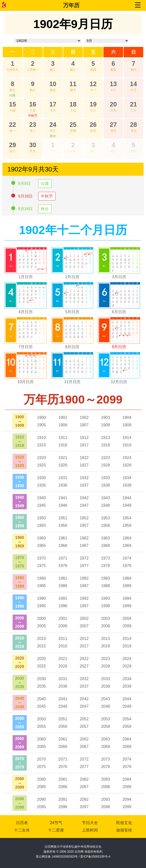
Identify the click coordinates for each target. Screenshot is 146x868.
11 (73, 84)
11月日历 (72, 382)
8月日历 (72, 347)
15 (12, 104)
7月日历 (26, 347)
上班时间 (90, 830)
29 (12, 145)
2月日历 (72, 277)
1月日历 (26, 277)
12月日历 (119, 382)
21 (134, 104)
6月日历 (119, 312)
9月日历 (119, 347)
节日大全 (90, 823)
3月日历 (119, 277)
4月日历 (26, 312)
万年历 (71, 5)
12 (93, 84)
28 (134, 125)
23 (33, 125)
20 (113, 104)
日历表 (22, 823)
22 (12, 125)
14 (134, 84)
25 (73, 125)
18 (73, 104)
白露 (12, 95)
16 (33, 104)
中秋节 (33, 116)
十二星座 (56, 830)
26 (93, 125)
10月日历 (26, 382)
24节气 (56, 823)
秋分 (53, 136)
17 (53, 104)
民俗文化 (124, 823)
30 (33, 145)
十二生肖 (22, 830)
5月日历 (72, 312)
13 (113, 84)
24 (53, 125)
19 (93, 104)
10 (53, 84)
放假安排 (124, 830)
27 (113, 125)
